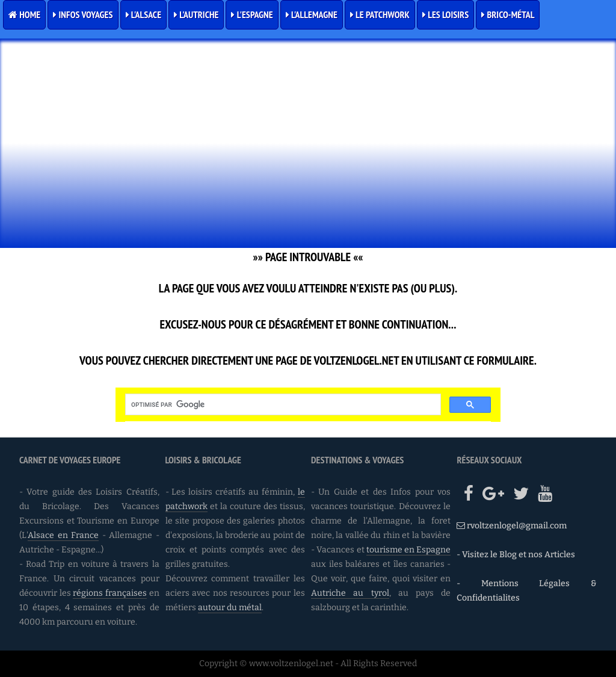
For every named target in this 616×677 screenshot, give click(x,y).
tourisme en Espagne (409, 550)
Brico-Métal (508, 14)
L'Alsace (144, 14)
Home (24, 14)
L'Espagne (252, 14)
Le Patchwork (380, 14)
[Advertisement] (308, 159)
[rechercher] (282, 404)
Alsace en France (63, 535)
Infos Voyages (83, 14)
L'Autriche (196, 14)
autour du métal (230, 607)
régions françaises (110, 593)
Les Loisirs (445, 14)
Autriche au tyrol (350, 593)
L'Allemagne (312, 14)
